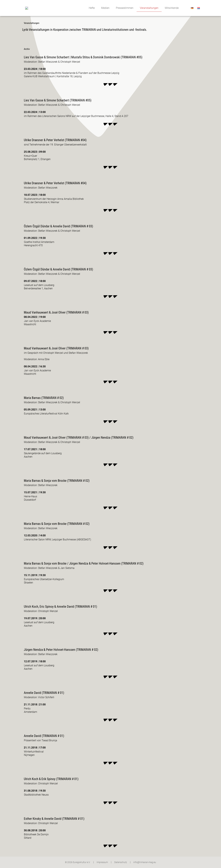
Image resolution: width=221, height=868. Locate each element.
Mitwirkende (172, 8)
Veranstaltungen (149, 8)
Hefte (92, 8)
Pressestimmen (125, 8)
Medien (105, 8)
